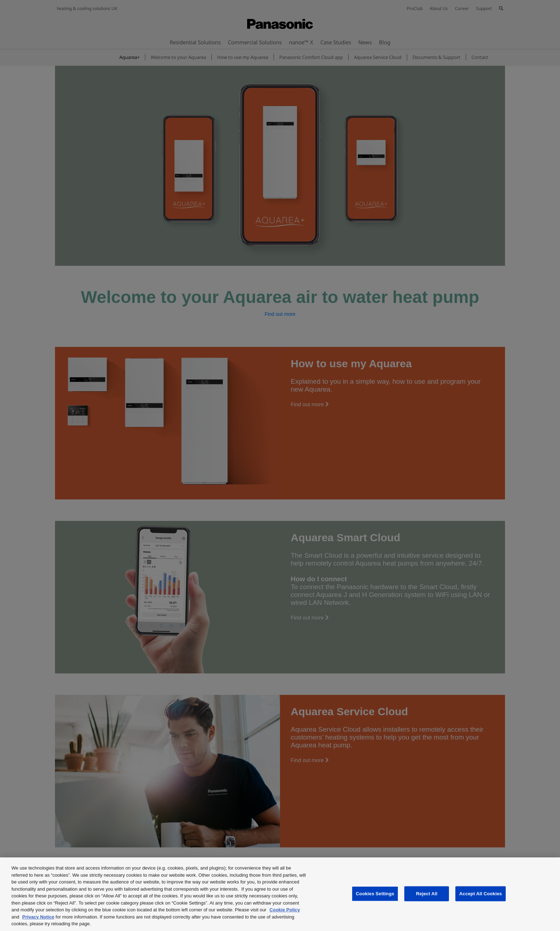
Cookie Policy (285, 910)
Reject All (427, 894)
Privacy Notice (38, 917)
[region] (280, 894)
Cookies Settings (375, 894)
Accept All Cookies (481, 894)
